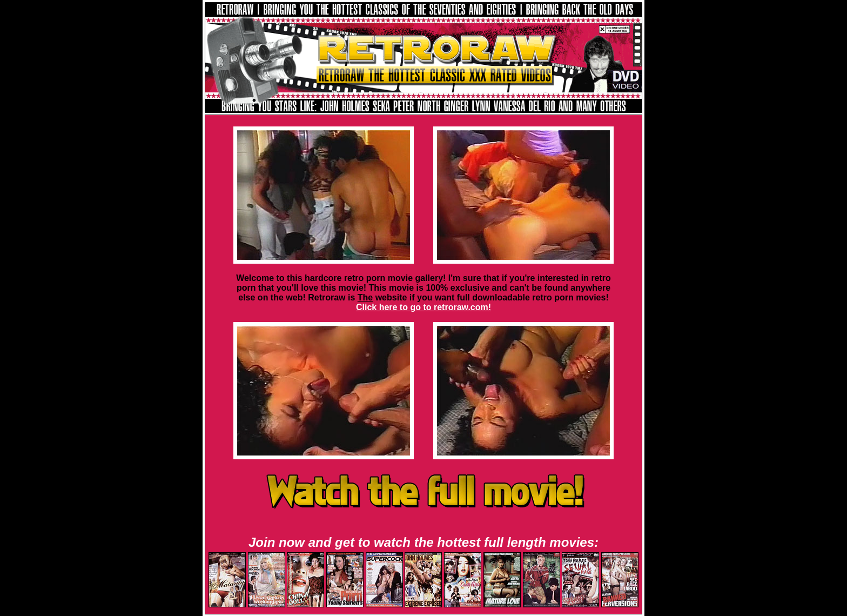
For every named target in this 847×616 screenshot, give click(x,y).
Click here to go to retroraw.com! (423, 307)
